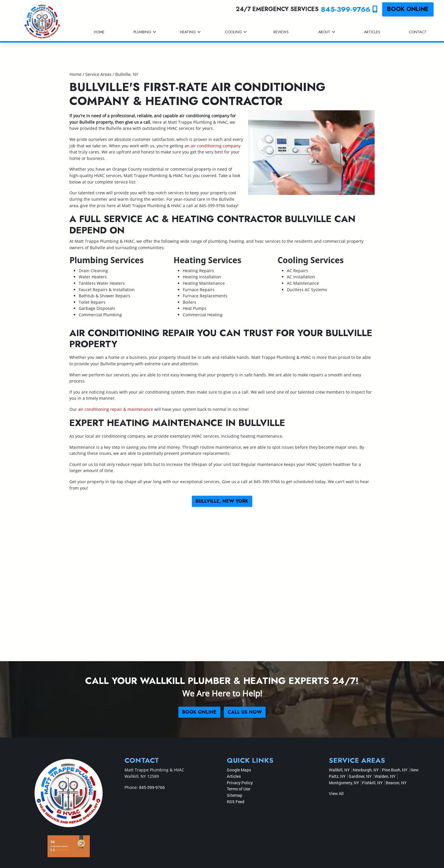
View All (336, 793)
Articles (234, 776)
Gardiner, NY (360, 776)
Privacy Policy (240, 783)
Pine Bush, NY (395, 770)
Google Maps (239, 770)
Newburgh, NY (366, 770)
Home (75, 74)
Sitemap (235, 795)
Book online (408, 9)
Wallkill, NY (339, 770)
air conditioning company (216, 146)
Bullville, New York (222, 501)
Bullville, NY (127, 74)
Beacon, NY (396, 783)
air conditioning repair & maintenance (116, 409)
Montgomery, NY (344, 783)
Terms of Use (238, 789)
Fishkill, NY (372, 783)
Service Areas (99, 74)
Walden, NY (385, 776)
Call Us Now (245, 712)
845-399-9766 (349, 9)
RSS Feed (236, 802)
